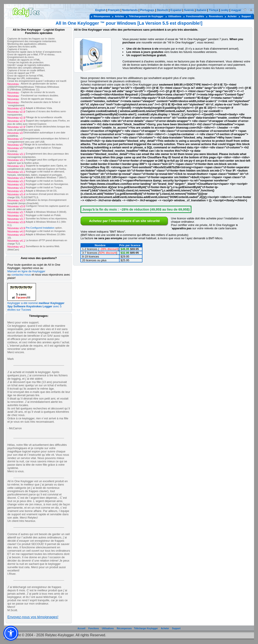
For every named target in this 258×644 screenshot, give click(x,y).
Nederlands (130, 10)
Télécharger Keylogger (146, 628)
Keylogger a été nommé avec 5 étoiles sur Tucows (36, 305)
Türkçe (214, 10)
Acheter (165, 628)
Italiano (202, 10)
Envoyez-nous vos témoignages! (33, 617)
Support (176, 628)
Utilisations (108, 628)
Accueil (81, 628)
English (100, 10)
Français (114, 10)
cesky (225, 10)
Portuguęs (147, 10)
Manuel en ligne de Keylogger (26, 271)
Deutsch (162, 10)
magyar (236, 10)
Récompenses (124, 628)
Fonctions (94, 628)
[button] (11, 633)
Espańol (176, 10)
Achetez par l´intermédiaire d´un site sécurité (124, 221)
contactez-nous (21, 275)
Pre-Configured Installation (40, 228)
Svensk (189, 10)
